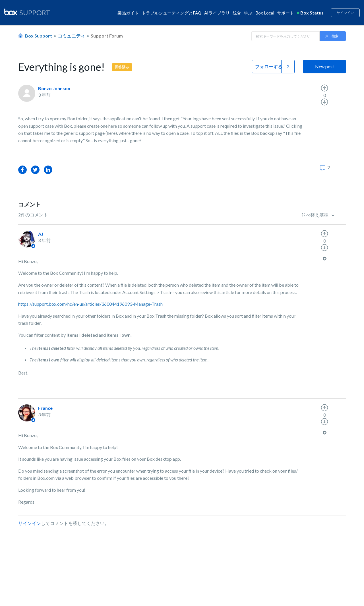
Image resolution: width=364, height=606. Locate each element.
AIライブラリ (217, 13)
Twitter (35, 170)
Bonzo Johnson (54, 88)
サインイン (30, 523)
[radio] (324, 88)
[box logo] (27, 12)
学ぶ (248, 13)
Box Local (265, 13)
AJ (41, 234)
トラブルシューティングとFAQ (171, 13)
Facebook (22, 170)
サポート (286, 13)
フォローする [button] (269, 66)
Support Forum (107, 36)
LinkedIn (48, 170)
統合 (237, 13)
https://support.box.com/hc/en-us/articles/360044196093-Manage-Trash (90, 304)
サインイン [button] (345, 13)
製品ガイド (128, 13)
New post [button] (325, 66)
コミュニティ (71, 36)
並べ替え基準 (315, 215)
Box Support (39, 36)
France (45, 408)
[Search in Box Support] (286, 36)
